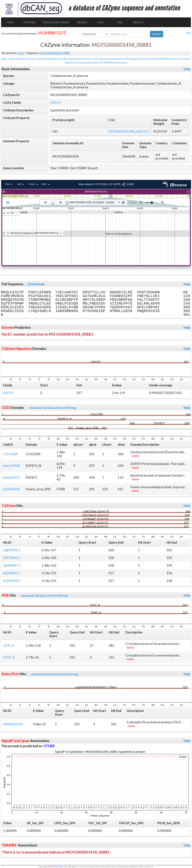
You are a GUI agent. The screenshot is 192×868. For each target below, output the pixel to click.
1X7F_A (8, 646)
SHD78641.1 (12, 558)
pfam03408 (11, 489)
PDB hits (164, 59)
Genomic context (35, 59)
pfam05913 (11, 477)
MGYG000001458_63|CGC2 (129, 131)
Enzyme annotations (77, 59)
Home (11, 22)
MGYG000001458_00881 (55, 53)
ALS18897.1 (12, 573)
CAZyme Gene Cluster (56, 22)
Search (157, 34)
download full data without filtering (52, 408)
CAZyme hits (149, 59)
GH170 (56, 102)
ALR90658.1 (12, 581)
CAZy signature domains (106, 59)
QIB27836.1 (12, 550)
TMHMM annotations (115, 62)
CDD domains (131, 59)
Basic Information (12, 59)
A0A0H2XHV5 (13, 724)
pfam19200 (11, 466)
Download (29, 22)
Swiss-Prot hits (180, 59)
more (135, 456)
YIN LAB (59, 867)
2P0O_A (9, 657)
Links (101, 22)
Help (119, 22)
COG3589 (10, 454)
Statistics (82, 22)
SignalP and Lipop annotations (82, 62)
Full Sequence (55, 59)
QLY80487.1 (12, 565)
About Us (138, 22)
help (188, 33)
